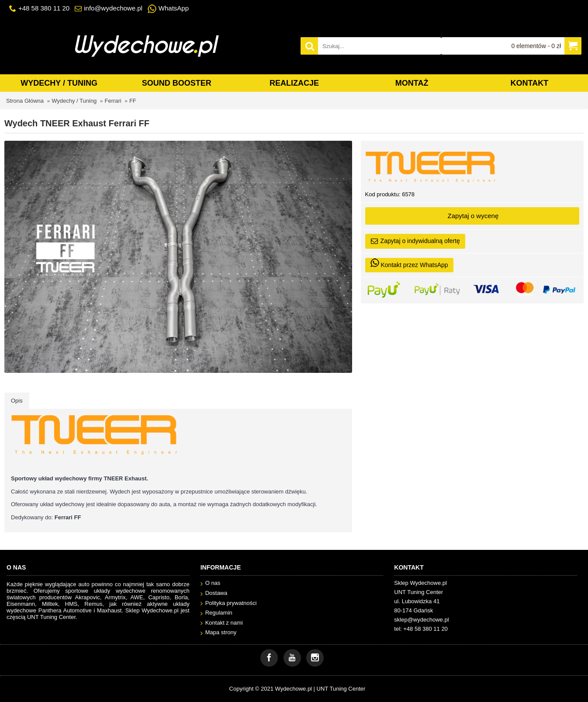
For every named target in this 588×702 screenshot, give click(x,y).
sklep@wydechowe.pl (421, 620)
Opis (17, 401)
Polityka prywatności (229, 603)
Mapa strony (219, 633)
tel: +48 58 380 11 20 (421, 629)
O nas (211, 583)
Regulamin (216, 613)
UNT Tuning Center (341, 689)
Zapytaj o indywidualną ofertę (415, 241)
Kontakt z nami (222, 623)
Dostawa (214, 593)
